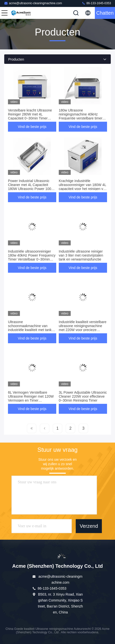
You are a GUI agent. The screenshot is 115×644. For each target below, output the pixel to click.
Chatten (105, 13)
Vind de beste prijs (32, 127)
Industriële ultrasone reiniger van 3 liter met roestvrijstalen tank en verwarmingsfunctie (81, 255)
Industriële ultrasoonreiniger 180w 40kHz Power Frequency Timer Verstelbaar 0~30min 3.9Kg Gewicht (32, 257)
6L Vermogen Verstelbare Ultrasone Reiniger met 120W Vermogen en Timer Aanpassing (31, 398)
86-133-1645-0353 (96, 3)
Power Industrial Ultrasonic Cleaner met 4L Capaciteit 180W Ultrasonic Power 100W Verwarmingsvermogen (31, 187)
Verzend (89, 526)
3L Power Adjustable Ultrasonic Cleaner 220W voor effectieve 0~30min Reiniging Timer (83, 396)
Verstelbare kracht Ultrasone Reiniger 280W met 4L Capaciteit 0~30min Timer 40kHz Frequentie (30, 116)
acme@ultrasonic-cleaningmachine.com (33, 3)
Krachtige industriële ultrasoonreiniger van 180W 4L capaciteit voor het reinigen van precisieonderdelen (83, 187)
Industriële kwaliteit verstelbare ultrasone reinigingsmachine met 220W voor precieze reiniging (83, 328)
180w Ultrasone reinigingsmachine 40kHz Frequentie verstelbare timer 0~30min (81, 116)
